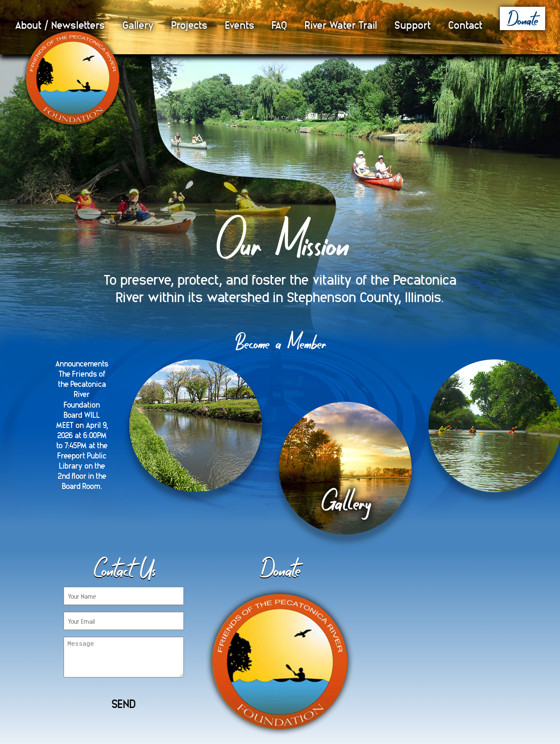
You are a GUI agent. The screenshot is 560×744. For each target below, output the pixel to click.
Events (240, 24)
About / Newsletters (60, 24)
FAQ (279, 24)
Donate (523, 19)
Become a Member (280, 342)
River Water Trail (341, 24)
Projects (189, 24)
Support (413, 24)
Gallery (138, 24)
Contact (465, 24)
